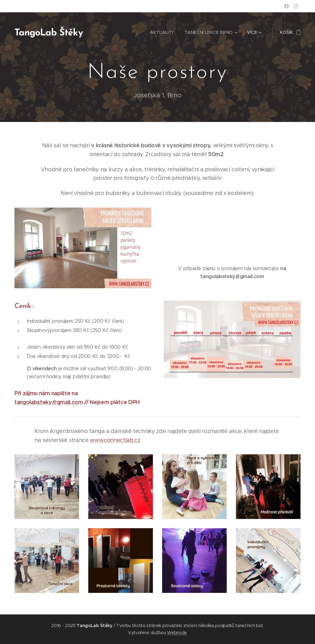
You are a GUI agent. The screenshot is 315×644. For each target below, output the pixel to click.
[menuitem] (163, 32)
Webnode (177, 633)
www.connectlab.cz (115, 440)
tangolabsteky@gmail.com (49, 402)
